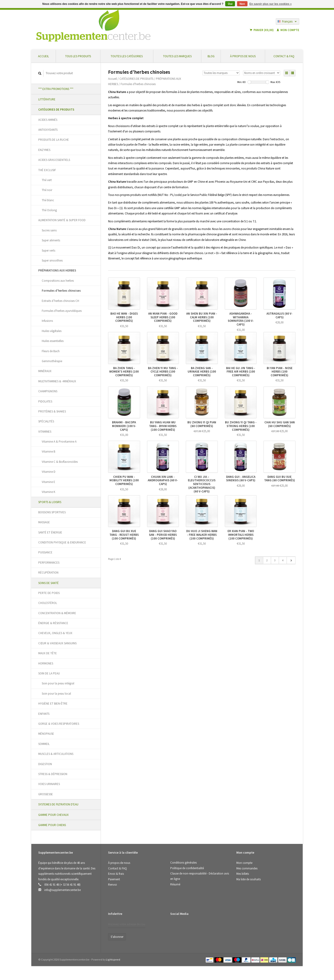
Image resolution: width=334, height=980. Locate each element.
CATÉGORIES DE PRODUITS (56, 110)
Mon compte (288, 30)
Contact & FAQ (284, 56)
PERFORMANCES (49, 563)
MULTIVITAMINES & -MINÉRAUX (57, 381)
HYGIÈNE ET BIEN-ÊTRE (53, 704)
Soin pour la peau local (56, 694)
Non (242, 4)
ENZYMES (44, 150)
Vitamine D (49, 472)
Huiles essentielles (53, 341)
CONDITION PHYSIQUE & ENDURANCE (62, 542)
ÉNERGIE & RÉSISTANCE (53, 623)
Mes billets (243, 874)
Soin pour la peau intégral (58, 683)
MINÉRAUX (45, 371)
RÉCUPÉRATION (48, 573)
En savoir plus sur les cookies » (270, 4)
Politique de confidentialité (187, 868)
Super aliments (51, 240)
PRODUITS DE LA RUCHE (54, 140)
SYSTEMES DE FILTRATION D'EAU (58, 804)
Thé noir (47, 190)
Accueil (43, 56)
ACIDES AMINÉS (48, 120)
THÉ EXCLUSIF (47, 170)
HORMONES (46, 663)
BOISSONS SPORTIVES (52, 512)
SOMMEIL (44, 744)
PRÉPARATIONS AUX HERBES (57, 270)
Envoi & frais (116, 874)
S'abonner (117, 937)
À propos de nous (243, 56)
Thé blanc (48, 200)
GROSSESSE (46, 794)
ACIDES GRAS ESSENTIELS (54, 160)
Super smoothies (52, 260)
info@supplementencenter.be (63, 890)
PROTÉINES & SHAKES (52, 411)
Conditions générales (183, 863)
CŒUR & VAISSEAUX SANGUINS (57, 643)
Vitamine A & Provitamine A (59, 442)
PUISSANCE (45, 552)
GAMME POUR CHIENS (52, 825)
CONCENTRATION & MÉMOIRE (57, 613)
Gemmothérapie (52, 361)
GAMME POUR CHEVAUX (53, 815)
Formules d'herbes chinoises (61, 291)
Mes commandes (247, 868)
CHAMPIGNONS (48, 391)
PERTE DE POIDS (49, 593)
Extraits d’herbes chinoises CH (60, 301)
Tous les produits (78, 56)
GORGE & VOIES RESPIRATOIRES (59, 724)
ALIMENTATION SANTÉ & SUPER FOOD (62, 220)
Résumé (175, 884)
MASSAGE (44, 522)
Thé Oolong (49, 210)
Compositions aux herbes (58, 281)
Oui (230, 4)
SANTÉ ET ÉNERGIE (50, 532)
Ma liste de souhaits (249, 879)
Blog (211, 56)
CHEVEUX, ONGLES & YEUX (55, 633)
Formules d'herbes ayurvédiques (62, 311)
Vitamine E (48, 482)
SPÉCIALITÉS (46, 421)
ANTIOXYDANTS (48, 130)
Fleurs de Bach (51, 351)
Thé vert (47, 180)
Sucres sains (49, 230)
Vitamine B (48, 452)
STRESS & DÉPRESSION (53, 774)
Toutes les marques (177, 56)
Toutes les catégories (127, 56)
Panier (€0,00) (262, 30)
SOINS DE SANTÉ (48, 583)
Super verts (48, 251)
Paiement (114, 879)
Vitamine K (48, 492)
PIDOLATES (45, 401)
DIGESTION (45, 764)
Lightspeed (113, 959)
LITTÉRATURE (47, 99)
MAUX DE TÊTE (48, 653)
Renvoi (112, 885)
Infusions (47, 321)
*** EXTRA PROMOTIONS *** (56, 89)
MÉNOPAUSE (46, 734)
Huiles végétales (52, 331)
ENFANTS (44, 714)
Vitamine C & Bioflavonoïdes (60, 462)
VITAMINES (45, 432)
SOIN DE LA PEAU (49, 673)
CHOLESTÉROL (48, 603)
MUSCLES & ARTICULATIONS (56, 754)
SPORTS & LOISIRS (50, 502)
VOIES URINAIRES (49, 784)
